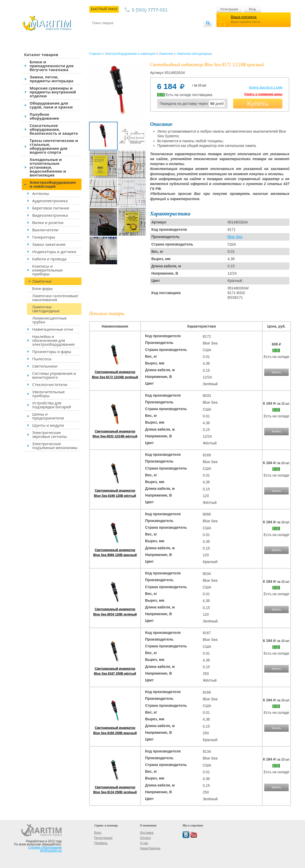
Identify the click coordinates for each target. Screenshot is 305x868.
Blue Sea (235, 237)
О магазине (154, 32)
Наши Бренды (150, 848)
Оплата (135, 32)
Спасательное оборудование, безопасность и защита (54, 129)
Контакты (98, 32)
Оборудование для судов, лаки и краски (51, 105)
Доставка (118, 32)
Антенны (41, 193)
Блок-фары (42, 288)
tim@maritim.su (51, 851)
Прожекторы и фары (52, 351)
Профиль (101, 843)
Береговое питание (51, 208)
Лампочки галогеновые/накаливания (55, 298)
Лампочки (42, 281)
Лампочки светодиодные (46, 309)
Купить (258, 104)
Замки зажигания (49, 244)
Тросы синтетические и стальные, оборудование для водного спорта (54, 146)
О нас (144, 843)
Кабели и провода (49, 259)
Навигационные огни (53, 329)
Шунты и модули (48, 425)
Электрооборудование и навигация (53, 184)
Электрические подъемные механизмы (55, 446)
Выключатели (45, 230)
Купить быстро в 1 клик (266, 87)
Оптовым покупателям (187, 32)
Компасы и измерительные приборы (47, 270)
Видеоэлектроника (50, 215)
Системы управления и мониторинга (54, 375)
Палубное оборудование (44, 116)
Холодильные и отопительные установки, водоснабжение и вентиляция (48, 167)
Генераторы (44, 237)
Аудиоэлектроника (50, 201)
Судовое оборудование (45, 847)
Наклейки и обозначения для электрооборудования (53, 340)
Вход (252, 9)
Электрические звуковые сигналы (50, 434)
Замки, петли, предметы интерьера (52, 79)
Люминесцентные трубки (49, 320)
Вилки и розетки (48, 222)
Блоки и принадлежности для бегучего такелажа (52, 66)
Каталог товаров (41, 55)
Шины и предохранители (48, 416)
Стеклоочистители (50, 384)
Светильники (45, 366)
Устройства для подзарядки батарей (52, 405)
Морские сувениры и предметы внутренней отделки (53, 92)
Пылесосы (42, 359)
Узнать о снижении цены (263, 94)
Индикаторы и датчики (54, 252)
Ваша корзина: (244, 17)
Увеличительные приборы (48, 394)
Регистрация (229, 9)
